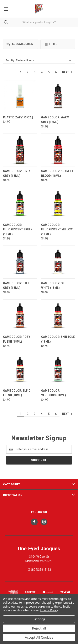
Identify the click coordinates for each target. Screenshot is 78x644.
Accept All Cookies (39, 637)
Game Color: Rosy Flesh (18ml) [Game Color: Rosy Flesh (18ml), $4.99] (17, 339)
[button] (20, 44)
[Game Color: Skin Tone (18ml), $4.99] (58, 316)
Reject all (39, 628)
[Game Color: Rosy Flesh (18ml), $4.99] (20, 316)
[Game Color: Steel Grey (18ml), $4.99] (20, 262)
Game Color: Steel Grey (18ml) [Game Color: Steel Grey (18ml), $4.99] (17, 286)
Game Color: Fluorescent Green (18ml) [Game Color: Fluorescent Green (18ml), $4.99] (18, 229)
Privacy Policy (49, 610)
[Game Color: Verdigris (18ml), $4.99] (58, 370)
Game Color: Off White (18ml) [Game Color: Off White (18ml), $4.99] (54, 286)
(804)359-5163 (41, 570)
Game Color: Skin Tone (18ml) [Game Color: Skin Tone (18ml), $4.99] (58, 339)
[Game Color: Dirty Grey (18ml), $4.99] (20, 150)
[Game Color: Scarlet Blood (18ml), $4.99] (58, 150)
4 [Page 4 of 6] (42, 72)
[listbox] (44, 60)
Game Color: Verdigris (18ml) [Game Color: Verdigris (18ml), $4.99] (54, 393)
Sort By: (10, 60)
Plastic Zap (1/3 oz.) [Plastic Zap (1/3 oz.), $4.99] (18, 117)
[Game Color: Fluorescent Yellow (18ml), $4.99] (58, 204)
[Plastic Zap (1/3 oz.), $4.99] (20, 96)
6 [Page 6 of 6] (56, 72)
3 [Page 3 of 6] (35, 72)
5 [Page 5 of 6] (49, 72)
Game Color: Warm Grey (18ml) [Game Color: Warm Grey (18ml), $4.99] (55, 120)
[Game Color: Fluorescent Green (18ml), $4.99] (20, 204)
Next (67, 72)
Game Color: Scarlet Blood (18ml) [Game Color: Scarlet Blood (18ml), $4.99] (57, 173)
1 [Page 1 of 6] (21, 72)
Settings (39, 619)
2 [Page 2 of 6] (28, 72)
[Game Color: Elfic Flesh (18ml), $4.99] (20, 370)
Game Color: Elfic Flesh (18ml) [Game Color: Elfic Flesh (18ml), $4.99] (17, 393)
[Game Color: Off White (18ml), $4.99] (58, 262)
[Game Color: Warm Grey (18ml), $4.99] (58, 96)
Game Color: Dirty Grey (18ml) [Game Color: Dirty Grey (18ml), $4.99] (17, 173)
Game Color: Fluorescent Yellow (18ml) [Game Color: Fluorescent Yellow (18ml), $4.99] (57, 229)
